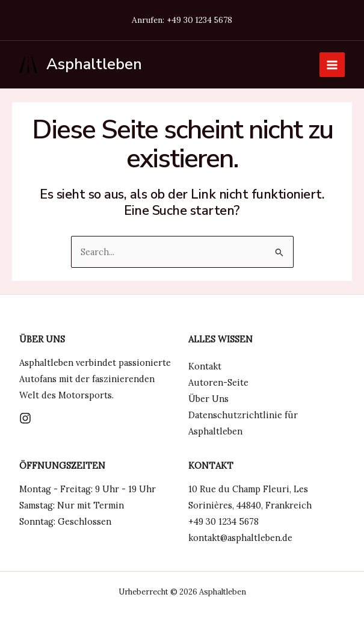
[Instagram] (25, 418)
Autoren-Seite (218, 382)
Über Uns (208, 399)
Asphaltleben (94, 64)
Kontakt (205, 366)
